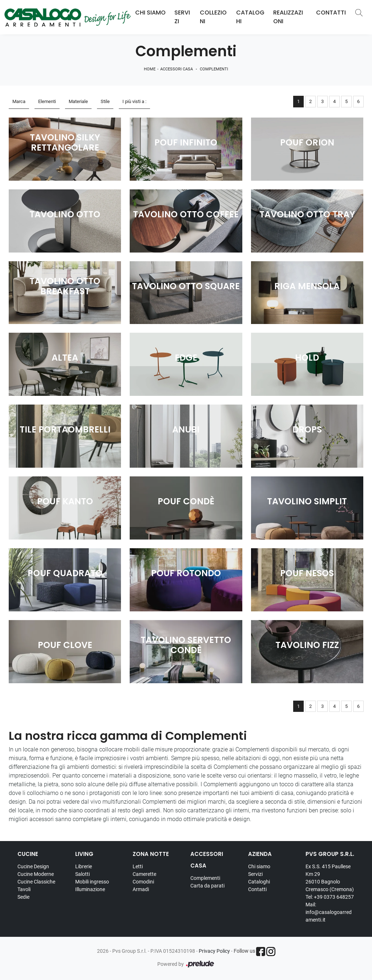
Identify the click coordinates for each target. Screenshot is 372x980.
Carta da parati (207, 886)
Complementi (214, 69)
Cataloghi (250, 17)
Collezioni (213, 17)
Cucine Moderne (36, 874)
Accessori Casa (177, 69)
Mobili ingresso (92, 882)
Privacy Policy (214, 951)
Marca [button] (19, 101)
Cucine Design (33, 866)
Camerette (144, 874)
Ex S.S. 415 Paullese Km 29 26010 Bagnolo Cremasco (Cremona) (330, 878)
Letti (138, 866)
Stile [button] (105, 101)
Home (150, 69)
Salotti (82, 874)
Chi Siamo (150, 13)
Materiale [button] (78, 101)
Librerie (84, 866)
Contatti (331, 13)
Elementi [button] (47, 101)
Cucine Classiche (36, 882)
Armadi (141, 889)
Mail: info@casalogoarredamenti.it (329, 912)
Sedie (23, 897)
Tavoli (24, 889)
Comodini (143, 882)
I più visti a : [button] (134, 101)
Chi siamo (259, 866)
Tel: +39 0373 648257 (330, 897)
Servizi (182, 17)
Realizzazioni (288, 17)
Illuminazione (90, 889)
